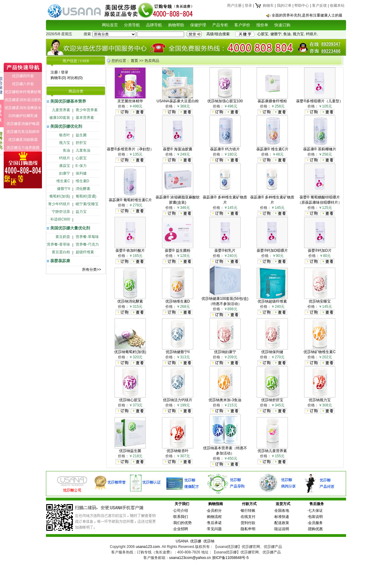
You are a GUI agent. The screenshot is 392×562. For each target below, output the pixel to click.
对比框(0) (75, 78)
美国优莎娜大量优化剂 (70, 228)
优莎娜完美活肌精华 (23, 132)
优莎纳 (209, 541)
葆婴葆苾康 (60, 261)
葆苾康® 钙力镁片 (225, 149)
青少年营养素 (87, 110)
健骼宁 (276, 34)
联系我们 (181, 517)
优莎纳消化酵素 (130, 301)
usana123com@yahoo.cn (190, 558)
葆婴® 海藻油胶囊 (178, 149)
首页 (134, 61)
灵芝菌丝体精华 (130, 101)
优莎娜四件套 (23, 76)
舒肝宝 (81, 143)
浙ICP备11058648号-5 (230, 558)
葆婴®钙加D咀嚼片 (272, 251)
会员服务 (315, 523)
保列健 (81, 173)
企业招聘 (181, 529)
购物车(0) (58, 78)
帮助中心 (302, 6)
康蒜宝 (65, 166)
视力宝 (298, 34)
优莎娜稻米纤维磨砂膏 (23, 92)
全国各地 (282, 511)
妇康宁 (65, 173)
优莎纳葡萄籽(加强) (130, 352)
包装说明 (315, 517)
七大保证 (315, 511)
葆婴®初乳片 (225, 251)
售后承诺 (214, 523)
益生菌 (81, 135)
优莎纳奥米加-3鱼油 (225, 400)
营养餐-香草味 (58, 244)
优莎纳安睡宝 (320, 301)
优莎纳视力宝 (320, 400)
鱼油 (287, 34)
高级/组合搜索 (218, 34)
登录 (248, 6)
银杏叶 (65, 135)
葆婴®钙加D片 (320, 251)
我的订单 (284, 6)
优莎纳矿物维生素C (320, 352)
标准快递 (282, 517)
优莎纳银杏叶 (178, 451)
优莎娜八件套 (23, 84)
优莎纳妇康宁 (225, 352)
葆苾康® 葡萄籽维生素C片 (130, 200)
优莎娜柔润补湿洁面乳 (23, 100)
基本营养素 (85, 118)
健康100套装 (60, 118)
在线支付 (248, 517)
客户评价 (242, 25)
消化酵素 (83, 189)
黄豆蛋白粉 (61, 252)
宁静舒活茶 (61, 212)
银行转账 (248, 511)
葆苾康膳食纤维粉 (272, 101)
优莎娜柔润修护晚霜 (23, 124)
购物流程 (214, 517)
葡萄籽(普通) (86, 196)
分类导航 (132, 25)
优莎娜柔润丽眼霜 (23, 140)
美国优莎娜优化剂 (66, 126)
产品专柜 (220, 25)
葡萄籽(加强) (60, 196)
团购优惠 (315, 529)
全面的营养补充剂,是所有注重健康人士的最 (307, 15)
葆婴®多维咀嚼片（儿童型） (320, 101)
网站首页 (110, 25)
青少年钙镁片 (59, 204)
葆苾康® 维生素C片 (272, 149)
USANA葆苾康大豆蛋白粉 (177, 101)
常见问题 (214, 529)
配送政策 (282, 523)
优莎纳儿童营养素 (272, 451)
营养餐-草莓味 (87, 237)
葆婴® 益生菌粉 (178, 251)
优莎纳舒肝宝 (272, 400)
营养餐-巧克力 (87, 244)
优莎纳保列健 (272, 352)
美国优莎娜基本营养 (68, 101)
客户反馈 (319, 6)
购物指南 (216, 504)
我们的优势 (183, 523)
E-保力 (81, 166)
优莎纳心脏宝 (130, 400)
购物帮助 (176, 25)
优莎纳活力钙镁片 (178, 400)
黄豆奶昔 (63, 237)
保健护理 (198, 25)
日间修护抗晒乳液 (23, 116)
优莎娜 (196, 541)
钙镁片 (311, 34)
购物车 (264, 6)
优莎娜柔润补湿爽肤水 (23, 108)
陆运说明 (282, 529)
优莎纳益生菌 (130, 451)
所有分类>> (92, 270)
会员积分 (214, 511)
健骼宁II (64, 189)
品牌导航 (154, 25)
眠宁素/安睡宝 (87, 204)
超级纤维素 (85, 252)
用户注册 (234, 6)
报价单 (262, 25)
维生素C (63, 181)
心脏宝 (263, 34)
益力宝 (81, 212)
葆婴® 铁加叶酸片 (130, 251)
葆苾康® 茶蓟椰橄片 (320, 149)
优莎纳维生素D (178, 301)
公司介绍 (181, 511)
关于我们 (182, 504)
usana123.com (148, 547)
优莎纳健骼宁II (178, 352)
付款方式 (249, 504)
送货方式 (283, 504)
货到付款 (248, 523)
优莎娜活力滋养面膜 (23, 148)
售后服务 (317, 504)
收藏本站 (337, 6)
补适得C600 (60, 219)
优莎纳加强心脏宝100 (225, 101)
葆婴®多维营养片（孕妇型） (130, 149)
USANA (182, 541)
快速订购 (282, 25)
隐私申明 (248, 529)
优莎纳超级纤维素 (272, 301)
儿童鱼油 (83, 150)
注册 (54, 72)
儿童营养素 (61, 110)
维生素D (83, 181)
